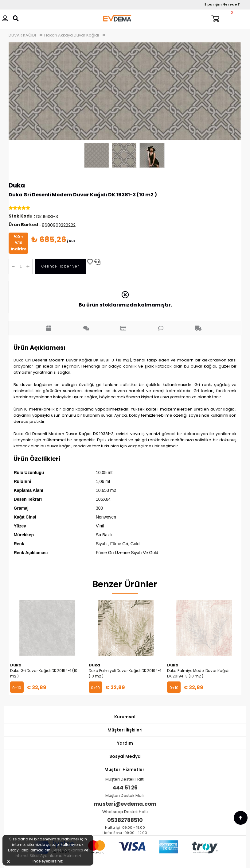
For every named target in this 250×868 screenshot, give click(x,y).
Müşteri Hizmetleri (125, 770)
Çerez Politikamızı (67, 850)
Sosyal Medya (125, 756)
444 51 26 (125, 788)
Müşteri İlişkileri (125, 730)
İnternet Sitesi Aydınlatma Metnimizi (48, 856)
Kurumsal (125, 717)
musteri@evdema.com (125, 804)
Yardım (125, 743)
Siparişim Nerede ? (222, 4)
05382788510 (125, 820)
